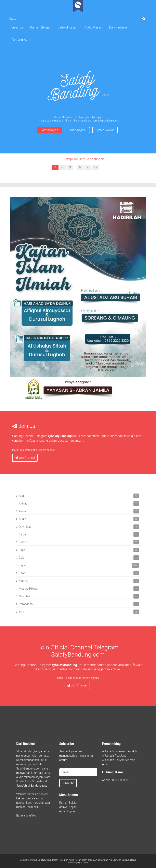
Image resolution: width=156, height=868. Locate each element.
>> (96, 167)
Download (25, 527)
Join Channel (25, 458)
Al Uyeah (84, 863)
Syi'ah (23, 612)
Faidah (23, 534)
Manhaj (24, 581)
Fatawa (24, 542)
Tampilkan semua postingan (84, 159)
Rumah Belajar (68, 803)
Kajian (23, 565)
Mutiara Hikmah (29, 589)
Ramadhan (26, 604)
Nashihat (25, 596)
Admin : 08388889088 (116, 780)
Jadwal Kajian (49, 130)
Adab (22, 496)
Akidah (23, 511)
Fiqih (22, 550)
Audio (23, 519)
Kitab (22, 573)
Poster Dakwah (105, 130)
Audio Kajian (77, 130)
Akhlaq (23, 504)
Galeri (23, 558)
